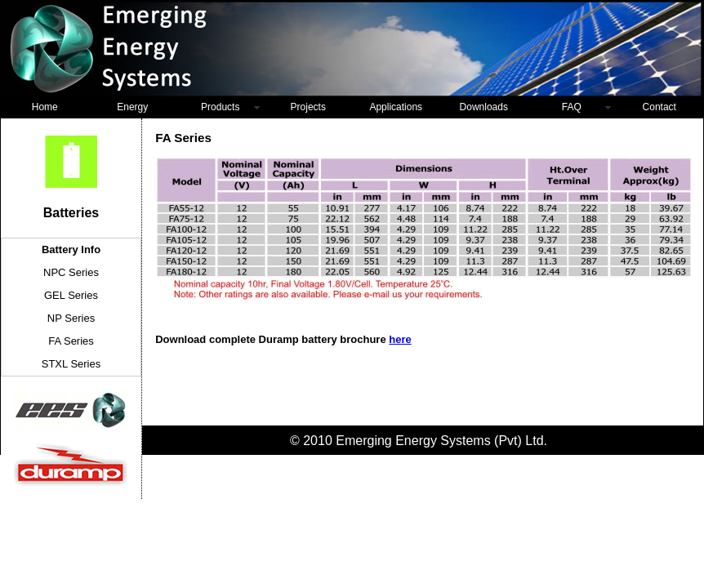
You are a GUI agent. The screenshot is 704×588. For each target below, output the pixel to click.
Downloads (484, 107)
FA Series (71, 341)
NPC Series (71, 272)
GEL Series (71, 295)
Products (220, 107)
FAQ (572, 107)
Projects (308, 107)
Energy (132, 107)
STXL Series (71, 364)
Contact (659, 107)
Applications (396, 107)
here (400, 339)
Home (45, 107)
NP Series (71, 318)
